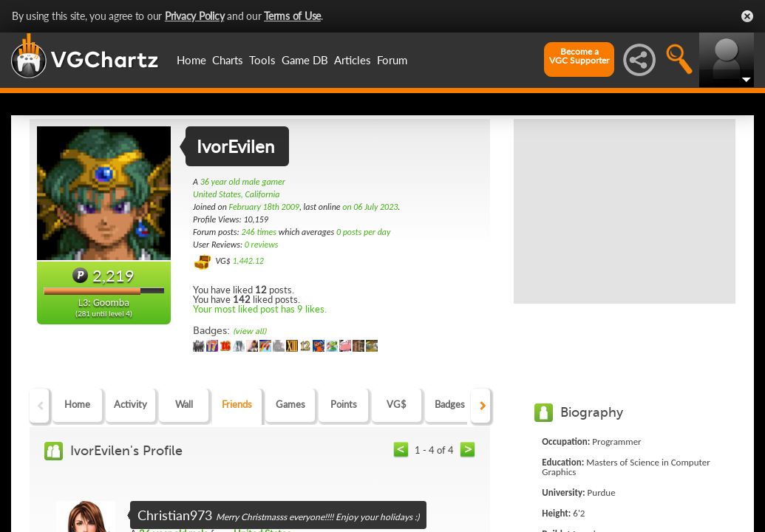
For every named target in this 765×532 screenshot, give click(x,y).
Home (191, 60)
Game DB (305, 60)
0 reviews (262, 245)
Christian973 (175, 515)
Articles (353, 60)
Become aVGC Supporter (579, 56)
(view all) (249, 331)
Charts (228, 60)
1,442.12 (248, 261)
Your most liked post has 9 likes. (260, 309)
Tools (262, 60)
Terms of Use (292, 16)
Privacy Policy (195, 16)
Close (747, 16)
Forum (392, 60)
